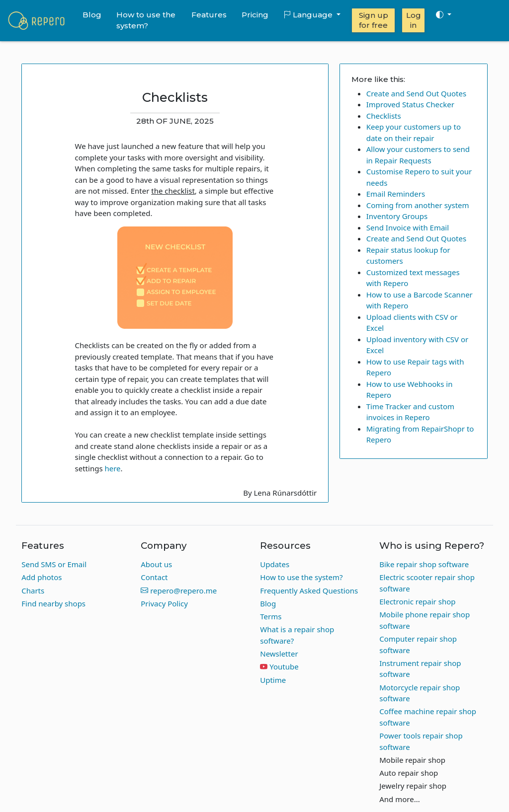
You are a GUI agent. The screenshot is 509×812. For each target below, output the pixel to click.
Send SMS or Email (54, 564)
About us (156, 564)
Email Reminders (396, 194)
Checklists (384, 116)
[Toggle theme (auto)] (443, 15)
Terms (271, 616)
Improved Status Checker (410, 104)
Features (209, 15)
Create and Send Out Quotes (416, 93)
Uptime (273, 680)
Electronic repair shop (417, 601)
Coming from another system (418, 205)
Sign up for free (374, 20)
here (112, 468)
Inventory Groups (397, 216)
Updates (275, 564)
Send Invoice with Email (408, 227)
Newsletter (279, 654)
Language (309, 15)
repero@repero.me (179, 591)
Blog (92, 15)
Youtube (284, 666)
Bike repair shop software (424, 564)
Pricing (255, 15)
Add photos (42, 577)
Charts (33, 591)
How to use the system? (146, 20)
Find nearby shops (53, 603)
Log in (414, 20)
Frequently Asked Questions (309, 591)
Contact (154, 577)
